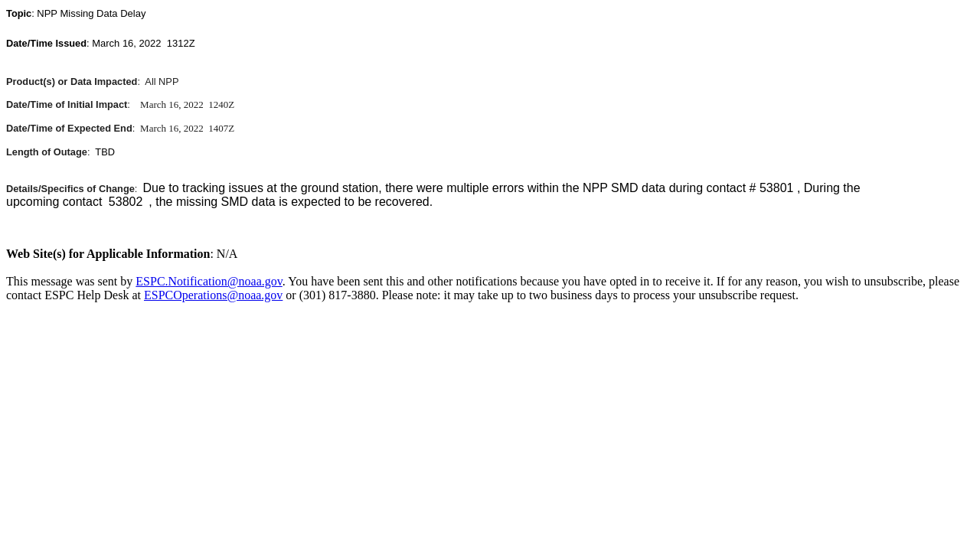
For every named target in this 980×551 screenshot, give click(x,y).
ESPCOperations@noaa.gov (213, 295)
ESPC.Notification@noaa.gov (209, 281)
